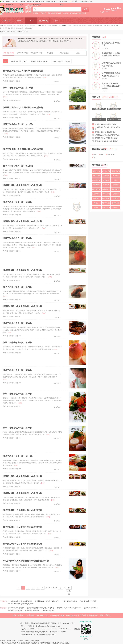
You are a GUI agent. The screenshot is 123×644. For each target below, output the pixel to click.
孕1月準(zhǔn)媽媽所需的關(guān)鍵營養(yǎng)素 (26, 561)
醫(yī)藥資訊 (93, 615)
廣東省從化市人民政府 (32, 610)
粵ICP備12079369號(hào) (58, 632)
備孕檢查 (106, 176)
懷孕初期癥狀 (106, 198)
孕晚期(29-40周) (36, 53)
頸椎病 (84, 13)
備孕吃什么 (96, 171)
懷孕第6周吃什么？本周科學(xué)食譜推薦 (22, 306)
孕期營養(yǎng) (116, 194)
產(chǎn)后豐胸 (98, 25)
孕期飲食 (50, 53)
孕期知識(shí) (96, 189)
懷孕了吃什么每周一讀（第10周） (18, 166)
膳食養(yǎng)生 (42, 615)
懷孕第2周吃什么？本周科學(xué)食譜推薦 (22, 527)
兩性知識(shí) (8, 25)
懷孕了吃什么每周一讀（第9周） (18, 202)
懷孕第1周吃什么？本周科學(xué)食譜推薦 (22, 544)
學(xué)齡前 (20, 28)
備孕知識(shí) (96, 180)
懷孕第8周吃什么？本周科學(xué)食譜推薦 (22, 221)
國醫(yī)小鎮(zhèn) (49, 610)
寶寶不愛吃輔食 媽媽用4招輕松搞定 (106, 138)
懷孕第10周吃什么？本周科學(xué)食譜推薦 (23, 149)
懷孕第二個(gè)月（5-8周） (40, 61)
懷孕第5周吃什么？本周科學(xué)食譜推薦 (22, 476)
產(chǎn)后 (44, 21)
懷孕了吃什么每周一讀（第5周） (18, 343)
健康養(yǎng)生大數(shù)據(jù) (39, 3)
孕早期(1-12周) (9, 53)
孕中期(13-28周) (23, 53)
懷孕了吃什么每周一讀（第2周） (18, 428)
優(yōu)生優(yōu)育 (20, 25)
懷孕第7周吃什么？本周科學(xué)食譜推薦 (22, 270)
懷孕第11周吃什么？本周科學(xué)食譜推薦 (23, 108)
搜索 (86, 9)
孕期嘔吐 (96, 198)
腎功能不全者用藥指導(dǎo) (72, 13)
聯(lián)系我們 (105, 615)
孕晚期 (55, 25)
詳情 (45, 78)
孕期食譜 (116, 185)
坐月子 (69, 25)
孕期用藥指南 (64, 53)
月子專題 (83, 615)
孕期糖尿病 (106, 189)
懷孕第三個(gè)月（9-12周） (61, 61)
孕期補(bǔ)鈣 (116, 189)
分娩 (78, 53)
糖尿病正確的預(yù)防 (55, 13)
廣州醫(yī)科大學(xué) (91, 608)
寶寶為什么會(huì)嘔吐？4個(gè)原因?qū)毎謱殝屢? (111, 86)
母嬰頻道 (9, 31)
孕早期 (44, 25)
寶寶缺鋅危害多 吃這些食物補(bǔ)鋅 (106, 141)
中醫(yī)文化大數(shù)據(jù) (12, 3)
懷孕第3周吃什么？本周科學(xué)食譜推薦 (22, 510)
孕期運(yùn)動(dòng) (106, 194)
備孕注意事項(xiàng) (116, 172)
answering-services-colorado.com (46, 629)
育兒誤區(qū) (29, 28)
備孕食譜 (116, 176)
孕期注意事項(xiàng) (96, 194)
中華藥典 (31, 615)
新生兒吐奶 (116, 207)
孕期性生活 (96, 185)
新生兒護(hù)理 (106, 208)
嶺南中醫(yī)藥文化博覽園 (88, 601)
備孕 (19, 21)
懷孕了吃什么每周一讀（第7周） (18, 287)
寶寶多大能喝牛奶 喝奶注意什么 (105, 132)
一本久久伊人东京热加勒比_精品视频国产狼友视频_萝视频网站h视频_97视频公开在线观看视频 (35, 643)
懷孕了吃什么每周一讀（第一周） (18, 456)
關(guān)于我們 (63, 3)
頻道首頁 (7, 21)
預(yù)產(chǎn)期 (116, 199)
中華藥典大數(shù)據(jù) (26, 3)
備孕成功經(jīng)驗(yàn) (96, 176)
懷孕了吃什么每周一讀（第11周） (18, 124)
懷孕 (102, 154)
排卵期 (116, 180)
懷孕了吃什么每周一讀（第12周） (18, 88)
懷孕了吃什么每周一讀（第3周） (18, 394)
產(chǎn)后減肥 (87, 25)
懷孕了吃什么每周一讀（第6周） (18, 323)
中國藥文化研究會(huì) (15, 610)
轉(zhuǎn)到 (69, 588)
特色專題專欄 (51, 2)
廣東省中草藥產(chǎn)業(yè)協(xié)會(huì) (21, 604)
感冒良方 (43, 13)
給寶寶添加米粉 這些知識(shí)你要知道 (107, 135)
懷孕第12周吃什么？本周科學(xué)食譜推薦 (23, 71)
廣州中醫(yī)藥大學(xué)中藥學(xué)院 (47, 601)
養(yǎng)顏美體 (72, 615)
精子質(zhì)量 (106, 171)
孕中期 (49, 25)
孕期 (31, 21)
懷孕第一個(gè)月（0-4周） (19, 61)
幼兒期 (13, 28)
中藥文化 (22, 615)
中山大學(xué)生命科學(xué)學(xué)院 (20, 601)
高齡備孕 (106, 180)
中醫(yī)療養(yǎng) (57, 615)
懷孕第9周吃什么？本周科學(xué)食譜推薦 (22, 185)
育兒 (56, 21)
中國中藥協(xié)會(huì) (70, 601)
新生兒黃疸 (116, 203)
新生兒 (2, 28)
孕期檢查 (106, 185)
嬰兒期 (7, 28)
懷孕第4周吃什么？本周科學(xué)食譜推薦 (22, 493)
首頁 (3, 2)
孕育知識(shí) (31, 25)
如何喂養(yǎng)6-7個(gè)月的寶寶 (106, 124)
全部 (6, 61)
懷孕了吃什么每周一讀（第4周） (18, 370)
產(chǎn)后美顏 (108, 25)
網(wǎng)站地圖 (87, 1)
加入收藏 (75, 1)
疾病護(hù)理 (77, 25)
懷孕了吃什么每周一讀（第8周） (18, 238)
